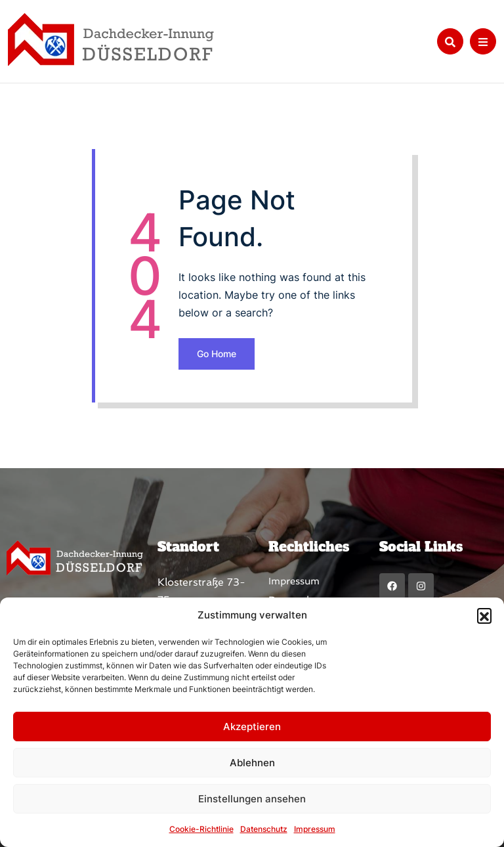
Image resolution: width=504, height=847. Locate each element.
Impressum (315, 829)
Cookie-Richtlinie (201, 829)
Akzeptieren (252, 727)
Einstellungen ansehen (252, 799)
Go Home (217, 354)
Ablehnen (252, 763)
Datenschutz (264, 829)
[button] (484, 615)
